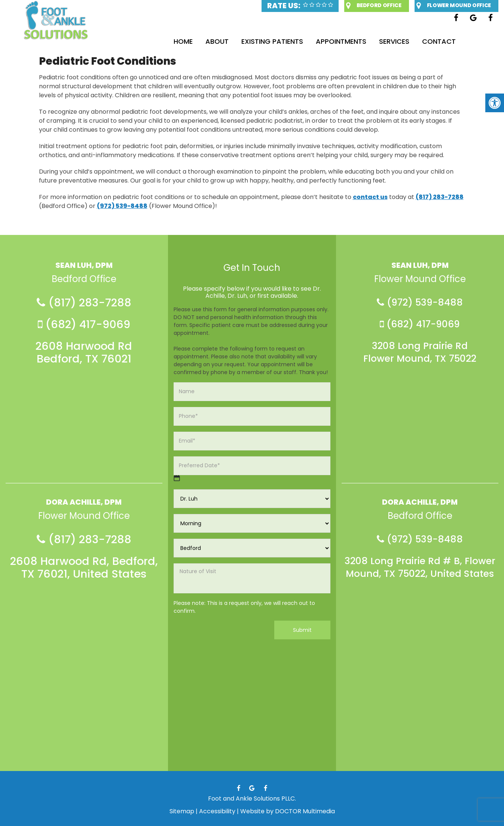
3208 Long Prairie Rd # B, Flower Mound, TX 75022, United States (420, 568)
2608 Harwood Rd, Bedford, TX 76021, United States (84, 568)
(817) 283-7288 (440, 197)
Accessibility (217, 811)
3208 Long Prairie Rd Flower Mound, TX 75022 (420, 352)
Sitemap (182, 811)
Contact (439, 41)
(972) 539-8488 (122, 206)
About (217, 41)
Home (183, 41)
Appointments (341, 41)
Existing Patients (272, 41)
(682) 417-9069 (84, 324)
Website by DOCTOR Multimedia (288, 811)
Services (394, 41)
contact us (370, 197)
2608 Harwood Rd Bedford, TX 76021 (84, 352)
